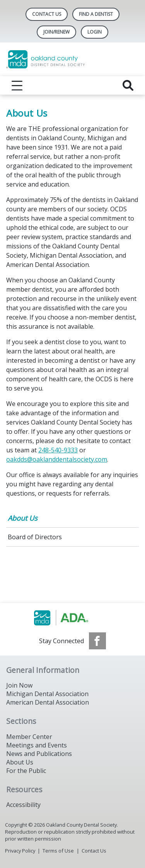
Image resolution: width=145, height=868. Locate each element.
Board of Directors (35, 537)
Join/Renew (56, 32)
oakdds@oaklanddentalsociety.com (57, 459)
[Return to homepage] (72, 59)
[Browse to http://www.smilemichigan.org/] (72, 618)
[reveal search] (128, 85)
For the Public (26, 771)
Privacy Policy (20, 851)
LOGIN (95, 32)
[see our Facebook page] (97, 641)
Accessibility (23, 805)
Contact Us (47, 14)
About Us (23, 518)
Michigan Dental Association (47, 694)
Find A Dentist (96, 14)
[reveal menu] (17, 85)
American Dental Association (48, 702)
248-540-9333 (58, 450)
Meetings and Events (37, 745)
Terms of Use (58, 851)
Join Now (19, 685)
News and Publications (39, 754)
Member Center (29, 737)
